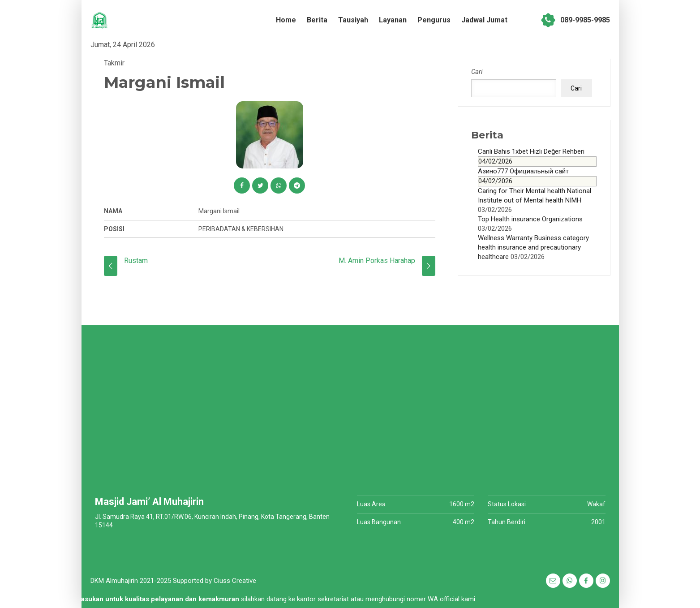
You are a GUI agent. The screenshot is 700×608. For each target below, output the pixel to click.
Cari (477, 72)
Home (286, 20)
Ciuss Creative (235, 581)
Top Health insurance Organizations (530, 219)
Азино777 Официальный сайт (537, 177)
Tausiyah (353, 20)
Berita (317, 20)
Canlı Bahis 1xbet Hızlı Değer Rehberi (537, 157)
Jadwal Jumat (484, 20)
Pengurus (434, 20)
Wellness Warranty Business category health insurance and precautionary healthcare (533, 247)
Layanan (393, 20)
